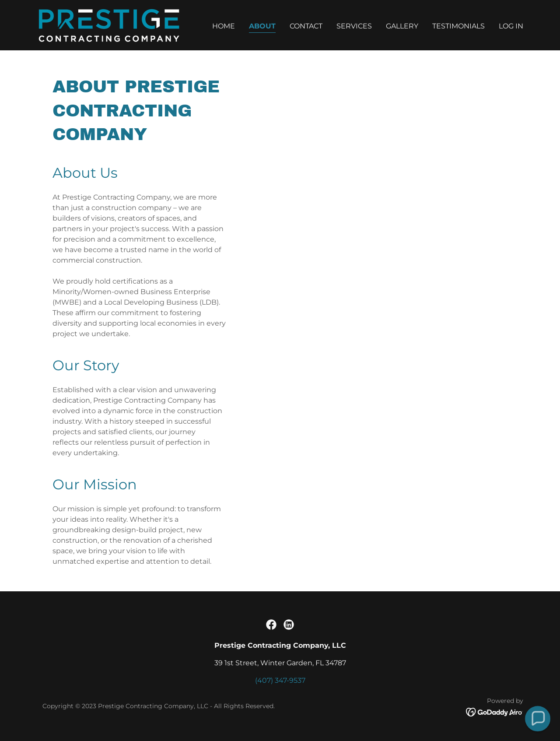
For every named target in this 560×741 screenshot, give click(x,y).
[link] (108, 25)
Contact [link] (306, 26)
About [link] (262, 26)
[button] (538, 719)
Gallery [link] (402, 26)
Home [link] (224, 26)
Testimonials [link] (458, 26)
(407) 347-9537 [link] (280, 680)
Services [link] (354, 26)
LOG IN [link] (511, 26)
